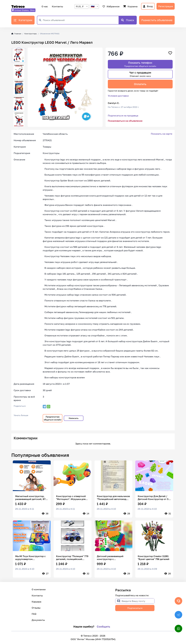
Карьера (36, 602)
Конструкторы (31, 34)
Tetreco (18, 6)
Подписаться (135, 608)
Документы (38, 620)
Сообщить (103, 627)
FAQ (34, 614)
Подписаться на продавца (123, 116)
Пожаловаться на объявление (125, 121)
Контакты (57, 6)
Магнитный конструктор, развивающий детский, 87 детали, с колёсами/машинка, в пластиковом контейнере (30, 498)
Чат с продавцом (140, 74)
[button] (19, 50)
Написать (74, 418)
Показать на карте (162, 134)
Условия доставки (118, 96)
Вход (148, 6)
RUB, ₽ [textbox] (80, 6)
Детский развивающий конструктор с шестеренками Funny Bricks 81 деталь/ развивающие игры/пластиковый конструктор (113, 558)
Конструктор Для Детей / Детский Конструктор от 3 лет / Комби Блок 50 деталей (153, 498)
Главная (16, 34)
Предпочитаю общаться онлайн (53, 418)
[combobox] (82, 6)
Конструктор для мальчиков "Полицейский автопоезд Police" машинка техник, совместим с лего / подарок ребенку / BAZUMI (113, 498)
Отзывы (36, 608)
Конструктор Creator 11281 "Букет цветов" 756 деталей (154, 558)
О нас (45, 6)
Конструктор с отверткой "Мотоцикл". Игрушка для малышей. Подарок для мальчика (71, 498)
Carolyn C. (114, 103)
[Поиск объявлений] (81, 20)
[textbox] (94, 6)
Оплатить (140, 84)
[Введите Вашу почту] (138, 601)
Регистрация (166, 6)
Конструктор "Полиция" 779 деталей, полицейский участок (72, 558)
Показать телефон (140, 64)
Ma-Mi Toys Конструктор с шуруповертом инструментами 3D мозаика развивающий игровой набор (31, 558)
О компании (39, 589)
